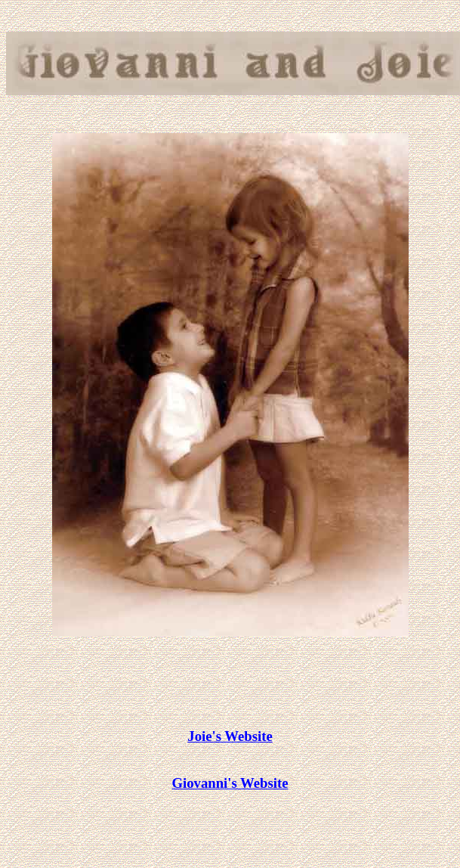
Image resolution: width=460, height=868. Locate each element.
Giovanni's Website (230, 783)
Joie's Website (230, 736)
